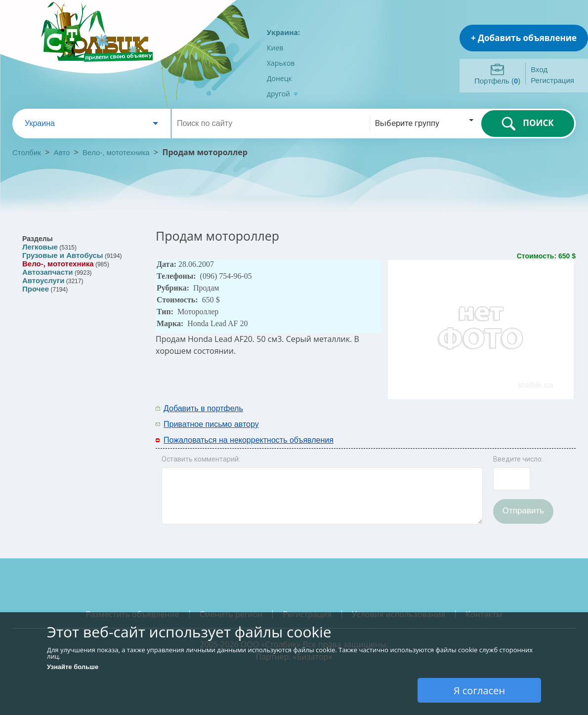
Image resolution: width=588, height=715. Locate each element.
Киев (275, 48)
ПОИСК (527, 124)
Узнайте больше (73, 667)
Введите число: (518, 459)
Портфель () (497, 81)
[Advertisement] (446, 416)
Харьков (281, 63)
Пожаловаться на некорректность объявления (249, 440)
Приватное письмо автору (211, 424)
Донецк (279, 78)
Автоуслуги (43, 280)
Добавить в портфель (203, 408)
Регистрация (552, 80)
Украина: (283, 32)
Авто (62, 152)
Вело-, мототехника (116, 152)
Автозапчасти (48, 272)
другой (282, 94)
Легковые (40, 247)
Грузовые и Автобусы (63, 255)
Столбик (27, 152)
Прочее (36, 289)
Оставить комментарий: (201, 459)
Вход (539, 69)
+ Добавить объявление (524, 38)
